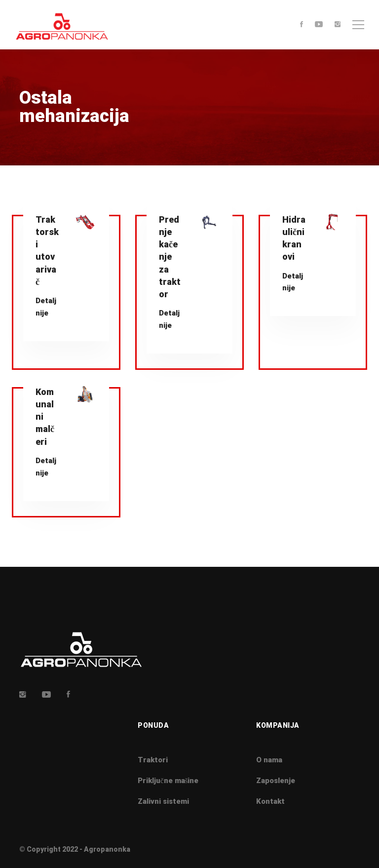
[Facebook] (302, 25)
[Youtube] (319, 25)
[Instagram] (338, 25)
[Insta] (23, 694)
